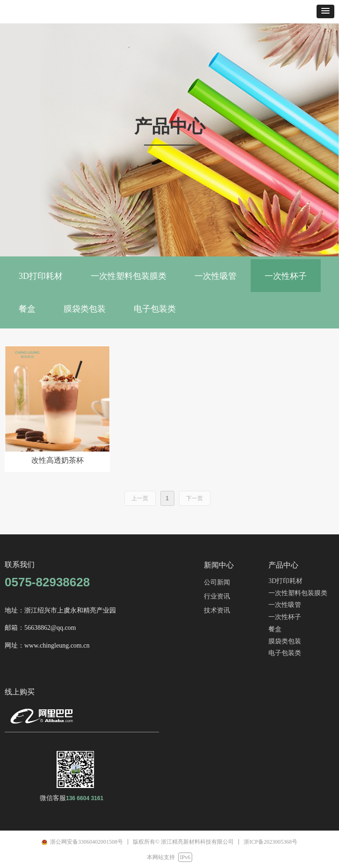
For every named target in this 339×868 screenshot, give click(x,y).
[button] (325, 11)
